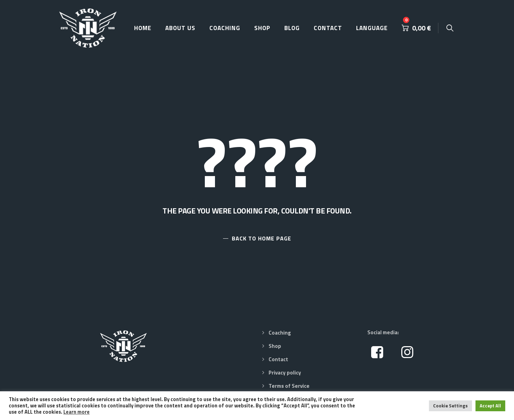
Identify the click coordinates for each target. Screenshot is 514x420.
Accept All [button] (490, 406)
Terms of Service (289, 386)
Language (372, 28)
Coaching (225, 28)
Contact (328, 28)
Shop (262, 28)
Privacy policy (285, 373)
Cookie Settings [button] (450, 406)
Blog (292, 28)
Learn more (77, 412)
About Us (180, 28)
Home (143, 28)
